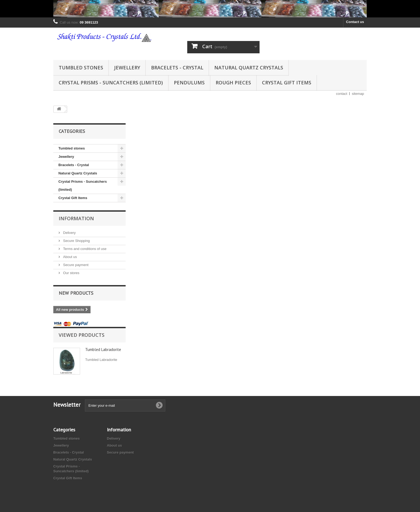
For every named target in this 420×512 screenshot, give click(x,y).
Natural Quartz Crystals (249, 68)
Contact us (355, 22)
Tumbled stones (81, 68)
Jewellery (127, 68)
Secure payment (75, 265)
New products (76, 293)
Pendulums (189, 83)
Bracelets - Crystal (177, 68)
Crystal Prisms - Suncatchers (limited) (111, 83)
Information (76, 218)
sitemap (358, 94)
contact (342, 94)
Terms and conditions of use (84, 249)
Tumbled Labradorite (103, 350)
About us (70, 257)
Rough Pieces (233, 83)
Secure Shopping (76, 241)
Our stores (71, 273)
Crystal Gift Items (287, 83)
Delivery (69, 233)
